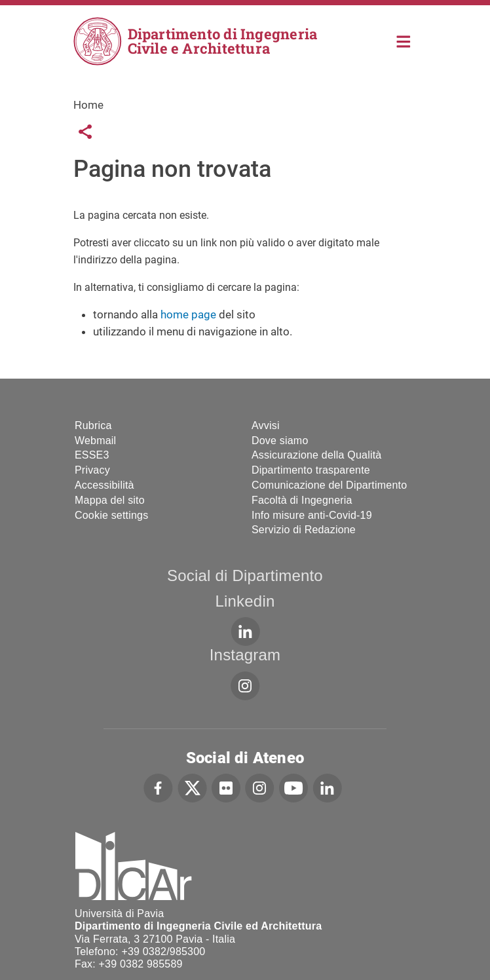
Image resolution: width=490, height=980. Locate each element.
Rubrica (93, 425)
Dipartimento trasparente (311, 470)
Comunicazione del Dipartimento (329, 485)
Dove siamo (280, 441)
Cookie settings (111, 515)
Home (404, 40)
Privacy (92, 470)
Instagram (245, 655)
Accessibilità (104, 485)
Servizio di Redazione (304, 530)
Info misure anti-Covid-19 (312, 515)
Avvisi (266, 425)
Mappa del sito (110, 500)
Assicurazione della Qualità (316, 455)
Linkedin (245, 601)
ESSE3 (92, 455)
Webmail (95, 441)
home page (188, 314)
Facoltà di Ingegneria (302, 500)
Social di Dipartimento (245, 575)
